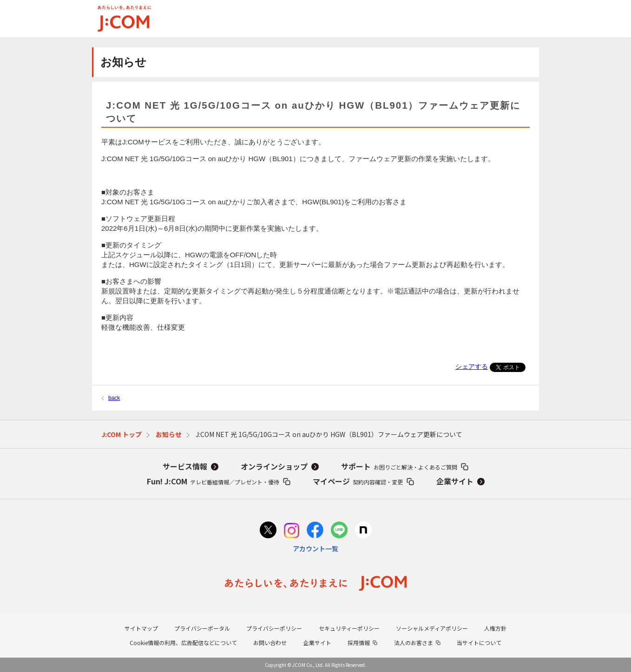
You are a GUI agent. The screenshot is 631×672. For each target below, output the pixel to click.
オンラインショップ (274, 466)
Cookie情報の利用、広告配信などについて (183, 643)
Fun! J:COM (213, 481)
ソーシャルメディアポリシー (432, 628)
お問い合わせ (270, 643)
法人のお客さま (414, 643)
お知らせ (169, 434)
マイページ (358, 481)
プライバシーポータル (202, 628)
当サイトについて (479, 643)
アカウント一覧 (315, 548)
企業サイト (455, 481)
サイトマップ (141, 628)
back (114, 398)
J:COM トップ (122, 434)
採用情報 (359, 643)
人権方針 (495, 628)
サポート (399, 466)
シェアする (472, 366)
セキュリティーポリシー (349, 628)
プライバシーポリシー (274, 628)
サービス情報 (185, 466)
